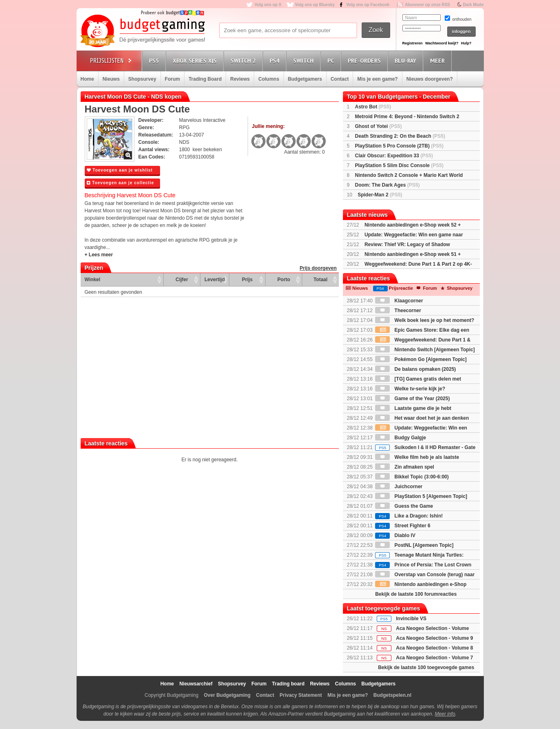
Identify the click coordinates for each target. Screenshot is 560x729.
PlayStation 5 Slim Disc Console (399, 165)
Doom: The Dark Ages (388, 185)
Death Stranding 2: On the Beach (400, 136)
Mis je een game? (377, 79)
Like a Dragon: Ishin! (409, 516)
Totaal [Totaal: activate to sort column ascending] (321, 280)
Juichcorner (399, 487)
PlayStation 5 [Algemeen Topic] (421, 496)
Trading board (288, 684)
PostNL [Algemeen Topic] (414, 545)
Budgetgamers (305, 79)
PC (332, 61)
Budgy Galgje (401, 438)
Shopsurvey (142, 79)
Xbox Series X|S (196, 61)
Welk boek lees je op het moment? (425, 320)
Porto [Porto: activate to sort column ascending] (284, 280)
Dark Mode (473, 5)
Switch (305, 61)
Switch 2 (244, 61)
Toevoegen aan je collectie (121, 183)
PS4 (276, 61)
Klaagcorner (399, 301)
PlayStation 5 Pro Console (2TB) (399, 146)
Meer (439, 61)
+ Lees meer (99, 255)
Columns (269, 79)
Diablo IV (395, 535)
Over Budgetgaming (227, 695)
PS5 (155, 61)
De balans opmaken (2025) (415, 369)
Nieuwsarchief (196, 684)
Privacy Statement (301, 695)
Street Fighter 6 (403, 526)
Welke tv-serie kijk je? (410, 389)
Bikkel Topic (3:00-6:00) (412, 477)
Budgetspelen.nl (392, 695)
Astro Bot (373, 107)
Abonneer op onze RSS (427, 5)
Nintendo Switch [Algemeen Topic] (425, 350)
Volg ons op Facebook (368, 5)
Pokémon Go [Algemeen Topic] (421, 359)
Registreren (413, 43)
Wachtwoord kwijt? (442, 43)
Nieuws (111, 79)
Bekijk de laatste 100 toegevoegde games (426, 667)
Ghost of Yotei (379, 126)
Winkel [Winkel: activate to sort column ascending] (93, 280)
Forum (172, 79)
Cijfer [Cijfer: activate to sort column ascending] (182, 280)
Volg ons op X (268, 5)
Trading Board (205, 79)
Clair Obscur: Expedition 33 (394, 156)
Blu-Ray (407, 61)
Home (87, 79)
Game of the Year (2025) (412, 399)
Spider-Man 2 (380, 195)
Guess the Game (404, 506)
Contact (340, 79)
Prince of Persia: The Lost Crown (423, 565)
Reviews (240, 79)
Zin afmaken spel (405, 467)
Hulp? (466, 43)
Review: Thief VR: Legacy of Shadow (407, 244)
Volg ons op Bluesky (315, 5)
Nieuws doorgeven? (430, 79)
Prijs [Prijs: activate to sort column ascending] (247, 280)
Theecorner (398, 311)
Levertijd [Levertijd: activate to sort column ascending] (215, 280)
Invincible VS (411, 619)
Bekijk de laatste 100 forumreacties (416, 594)
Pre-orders (366, 61)
